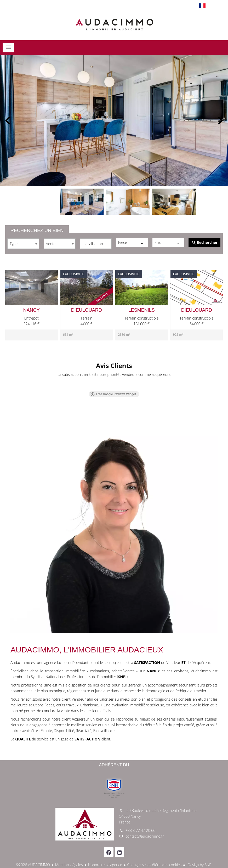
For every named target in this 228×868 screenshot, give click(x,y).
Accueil (114, 25)
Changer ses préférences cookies (155, 865)
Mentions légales (69, 865)
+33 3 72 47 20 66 (140, 830)
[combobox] (23, 244)
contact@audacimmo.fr (145, 836)
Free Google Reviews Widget (113, 394)
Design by (199, 865)
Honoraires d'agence (105, 865)
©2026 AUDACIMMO (33, 865)
